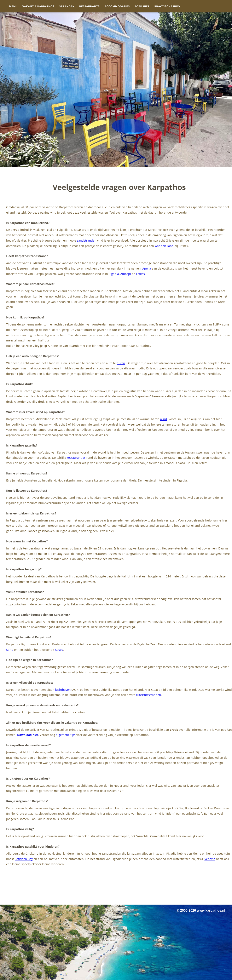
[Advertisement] (116, 888)
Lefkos (140, 274)
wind (164, 419)
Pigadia (114, 274)
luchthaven (63, 690)
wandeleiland (164, 246)
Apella (147, 268)
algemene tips (66, 735)
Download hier (28, 735)
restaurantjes (76, 458)
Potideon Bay (24, 859)
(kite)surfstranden (149, 695)
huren (121, 363)
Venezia (210, 859)
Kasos (59, 650)
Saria (10, 650)
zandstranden (87, 240)
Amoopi (126, 274)
